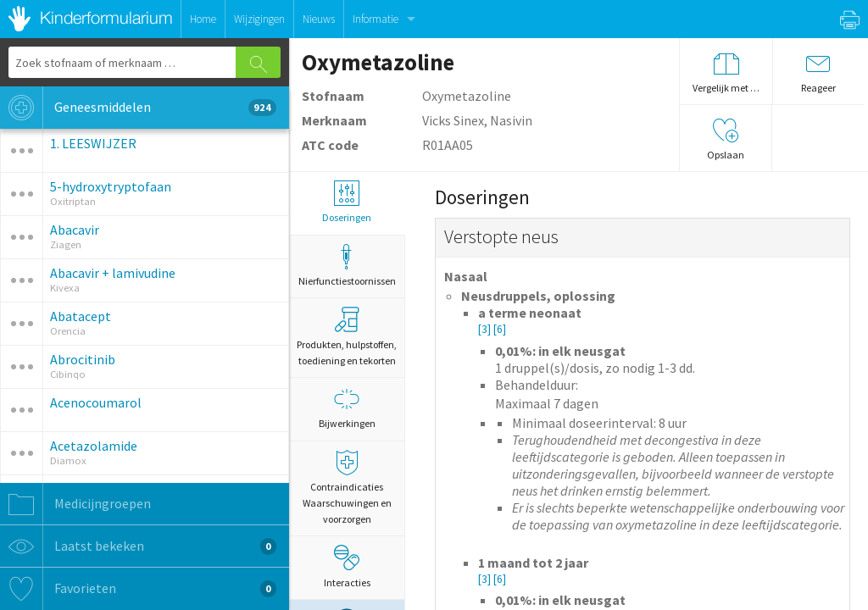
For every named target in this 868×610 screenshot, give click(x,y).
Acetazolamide (94, 446)
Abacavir (75, 230)
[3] (486, 329)
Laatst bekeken (138, 546)
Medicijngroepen (75, 504)
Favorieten (138, 589)
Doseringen (347, 202)
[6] (500, 329)
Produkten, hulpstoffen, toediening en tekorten (347, 337)
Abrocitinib (83, 359)
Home (203, 19)
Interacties (347, 567)
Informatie (376, 19)
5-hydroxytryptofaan (111, 186)
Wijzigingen (259, 19)
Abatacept (81, 316)
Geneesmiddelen (138, 108)
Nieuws (319, 19)
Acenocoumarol (96, 402)
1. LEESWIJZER (93, 143)
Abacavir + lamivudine (113, 273)
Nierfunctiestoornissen (347, 266)
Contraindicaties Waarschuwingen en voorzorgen (347, 488)
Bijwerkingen (347, 408)
